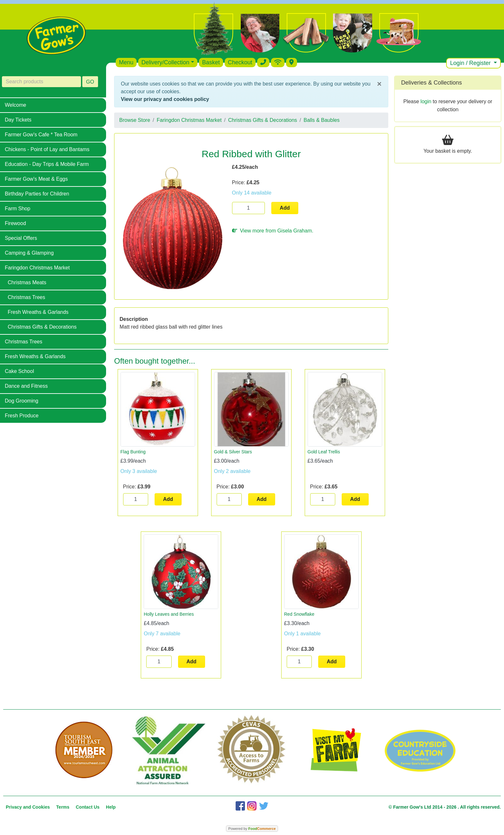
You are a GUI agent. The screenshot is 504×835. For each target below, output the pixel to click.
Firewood (15, 223)
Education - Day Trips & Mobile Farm (47, 164)
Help (111, 807)
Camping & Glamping (29, 253)
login (426, 101)
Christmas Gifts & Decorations (42, 327)
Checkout (240, 62)
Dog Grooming (22, 401)
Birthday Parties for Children (37, 194)
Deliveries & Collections (432, 83)
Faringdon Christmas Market (37, 268)
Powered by (252, 829)
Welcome (15, 105)
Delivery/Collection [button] (165, 62)
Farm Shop (18, 209)
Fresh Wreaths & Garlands (38, 312)
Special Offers (21, 238)
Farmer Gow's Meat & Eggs (36, 179)
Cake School (19, 371)
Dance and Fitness (26, 386)
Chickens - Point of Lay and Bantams (47, 149)
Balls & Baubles (322, 120)
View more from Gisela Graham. (273, 231)
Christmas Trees (26, 297)
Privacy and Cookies (28, 807)
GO (90, 82)
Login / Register (471, 63)
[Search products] (41, 82)
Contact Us (88, 807)
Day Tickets (18, 120)
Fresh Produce (22, 416)
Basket (211, 62)
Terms (63, 807)
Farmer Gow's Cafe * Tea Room (41, 135)
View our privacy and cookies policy (165, 99)
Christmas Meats (27, 282)
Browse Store (135, 120)
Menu (126, 62)
